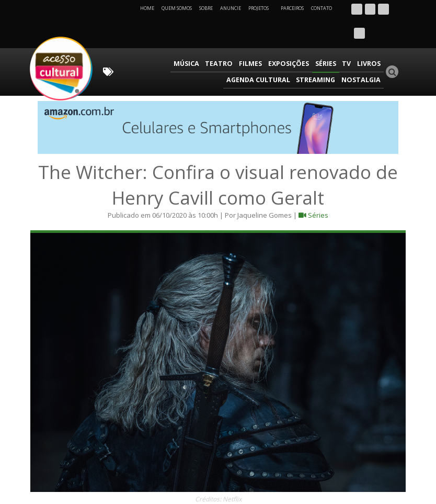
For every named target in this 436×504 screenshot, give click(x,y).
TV (282, 40)
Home (147, 8)
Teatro (161, 40)
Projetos (262, 8)
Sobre (206, 8)
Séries (262, 40)
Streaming (320, 55)
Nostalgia (363, 55)
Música (130, 40)
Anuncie (231, 8)
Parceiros (292, 8)
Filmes (190, 40)
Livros (303, 40)
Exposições (226, 40)
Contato (322, 8)
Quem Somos (177, 8)
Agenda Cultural (350, 40)
